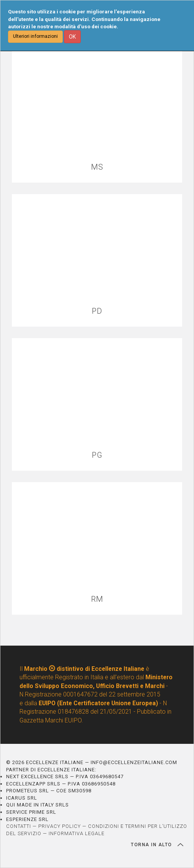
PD (97, 311)
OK (72, 37)
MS (97, 167)
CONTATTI (19, 826)
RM (97, 599)
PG (97, 455)
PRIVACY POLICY (60, 826)
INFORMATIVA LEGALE (77, 833)
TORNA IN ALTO (157, 845)
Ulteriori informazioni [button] (35, 36)
